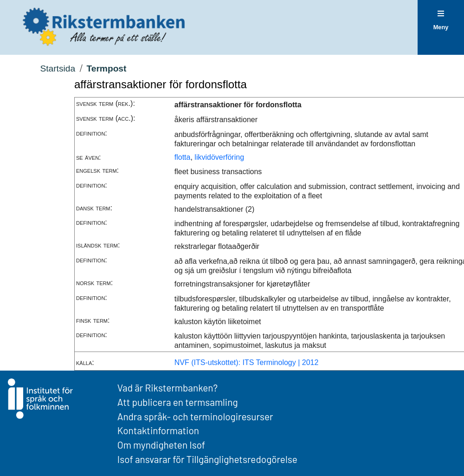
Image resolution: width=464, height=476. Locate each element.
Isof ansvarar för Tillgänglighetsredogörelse (207, 459)
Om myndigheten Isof (161, 445)
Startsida (58, 68)
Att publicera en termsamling (178, 402)
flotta (183, 157)
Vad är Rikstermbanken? (168, 388)
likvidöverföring (219, 157)
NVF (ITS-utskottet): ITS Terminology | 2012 (247, 362)
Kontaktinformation (158, 430)
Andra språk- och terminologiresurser (195, 416)
